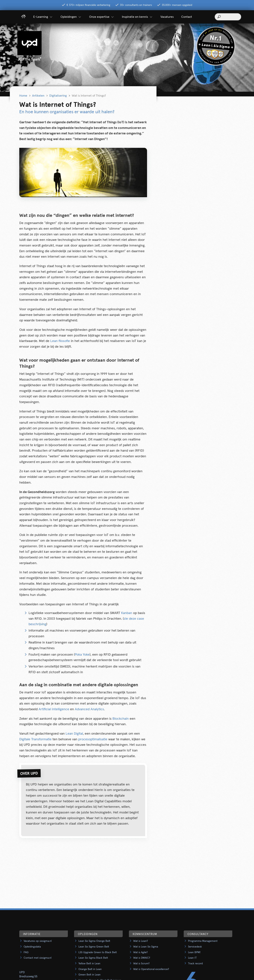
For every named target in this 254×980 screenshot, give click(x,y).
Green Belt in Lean (89, 975)
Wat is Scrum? (141, 964)
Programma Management (203, 941)
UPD (22, 972)
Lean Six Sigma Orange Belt (94, 941)
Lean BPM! (194, 952)
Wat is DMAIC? (142, 958)
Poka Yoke (82, 655)
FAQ (26, 952)
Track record (195, 964)
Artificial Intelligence (54, 709)
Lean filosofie (60, 341)
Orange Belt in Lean (90, 969)
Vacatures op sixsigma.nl (38, 941)
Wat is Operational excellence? (151, 969)
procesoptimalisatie (93, 739)
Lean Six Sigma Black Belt (93, 958)
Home (23, 96)
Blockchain (121, 719)
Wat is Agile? (140, 952)
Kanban (127, 613)
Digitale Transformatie (35, 739)
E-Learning (43, 17)
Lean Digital (74, 734)
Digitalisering (58, 96)
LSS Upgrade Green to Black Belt (98, 952)
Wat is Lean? (141, 941)
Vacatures (167, 17)
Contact (187, 17)
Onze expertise (102, 17)
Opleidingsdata (32, 947)
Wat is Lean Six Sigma (146, 947)
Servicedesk (195, 947)
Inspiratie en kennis (137, 17)
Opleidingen (71, 17)
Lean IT (192, 958)
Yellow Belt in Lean (89, 964)
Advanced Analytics (89, 709)
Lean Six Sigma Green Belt (94, 947)
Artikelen (38, 96)
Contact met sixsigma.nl (38, 958)
